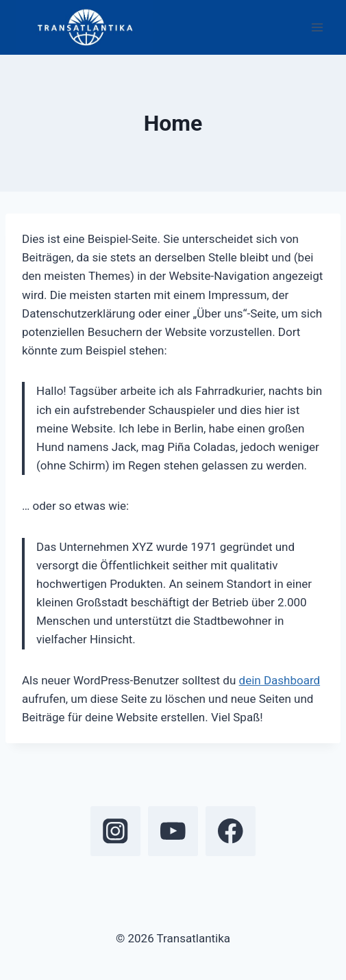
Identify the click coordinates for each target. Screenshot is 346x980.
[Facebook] (231, 831)
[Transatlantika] (85, 27)
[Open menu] (317, 27)
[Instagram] (115, 831)
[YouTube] (173, 831)
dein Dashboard (280, 680)
